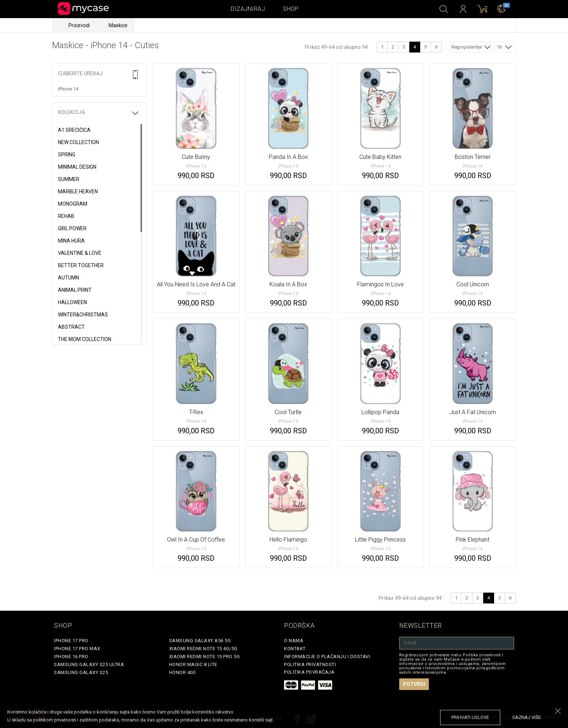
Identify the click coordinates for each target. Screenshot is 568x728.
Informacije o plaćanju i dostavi (327, 657)
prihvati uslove (470, 717)
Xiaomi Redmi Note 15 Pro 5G (205, 657)
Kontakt (295, 649)
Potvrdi (414, 684)
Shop (291, 9)
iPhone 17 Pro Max (77, 649)
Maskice (118, 25)
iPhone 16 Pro (71, 657)
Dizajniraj (248, 9)
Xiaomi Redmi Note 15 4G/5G (203, 649)
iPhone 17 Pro (71, 641)
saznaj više (527, 717)
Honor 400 (182, 672)
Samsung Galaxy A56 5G (200, 641)
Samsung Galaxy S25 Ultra (89, 664)
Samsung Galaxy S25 (81, 672)
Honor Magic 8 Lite (193, 664)
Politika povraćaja (309, 672)
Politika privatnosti (310, 664)
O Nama (294, 641)
